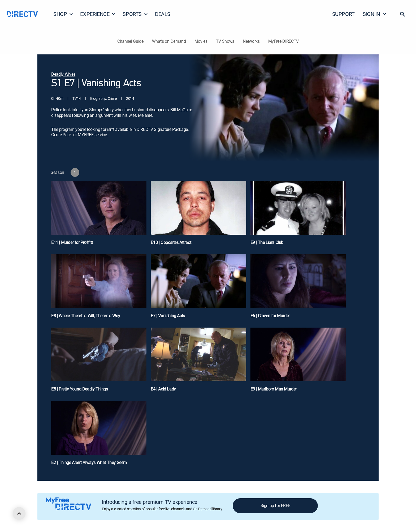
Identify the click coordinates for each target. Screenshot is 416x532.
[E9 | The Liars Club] (298, 216)
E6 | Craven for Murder (270, 316)
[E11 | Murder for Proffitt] (99, 216)
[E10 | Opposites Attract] (198, 216)
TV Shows (225, 41)
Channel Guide (130, 41)
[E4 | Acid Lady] (198, 362)
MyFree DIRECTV (284, 41)
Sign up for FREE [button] (276, 505)
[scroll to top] (19, 513)
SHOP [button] (63, 14)
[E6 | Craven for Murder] (298, 289)
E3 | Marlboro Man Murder (274, 389)
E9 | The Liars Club (267, 242)
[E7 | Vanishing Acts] (198, 289)
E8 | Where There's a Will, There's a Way (86, 316)
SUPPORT (343, 14)
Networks (251, 41)
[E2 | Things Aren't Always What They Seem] (99, 435)
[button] (402, 14)
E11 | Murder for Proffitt (72, 242)
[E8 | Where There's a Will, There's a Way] (99, 289)
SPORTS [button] (135, 14)
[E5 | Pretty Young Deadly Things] (99, 362)
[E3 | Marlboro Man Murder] (298, 362)
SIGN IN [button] (375, 14)
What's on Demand (169, 41)
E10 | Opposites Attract (171, 242)
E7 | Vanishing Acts (168, 316)
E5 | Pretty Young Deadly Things (80, 389)
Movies (201, 41)
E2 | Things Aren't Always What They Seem (89, 462)
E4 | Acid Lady (163, 389)
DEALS (163, 14)
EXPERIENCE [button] (98, 14)
